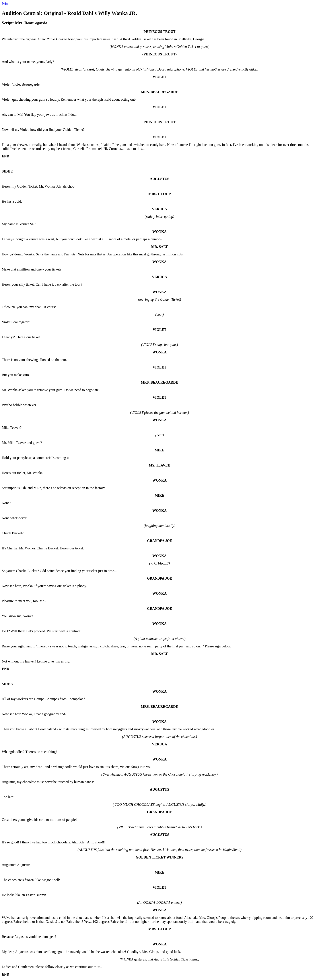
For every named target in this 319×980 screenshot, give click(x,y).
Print (5, 4)
